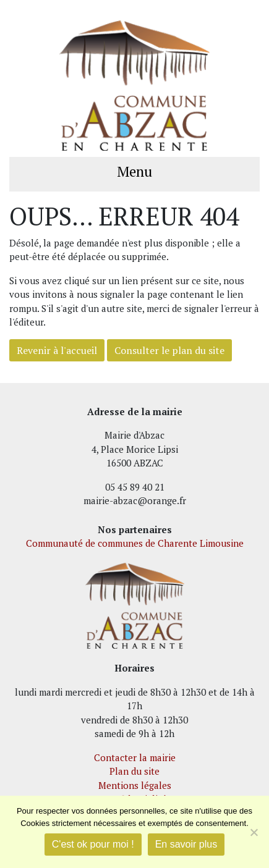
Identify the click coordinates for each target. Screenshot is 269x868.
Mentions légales (135, 785)
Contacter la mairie (135, 757)
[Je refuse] (254, 832)
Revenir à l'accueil (57, 350)
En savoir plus (186, 844)
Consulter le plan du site (169, 350)
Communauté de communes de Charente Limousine (135, 543)
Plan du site (134, 771)
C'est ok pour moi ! (93, 844)
